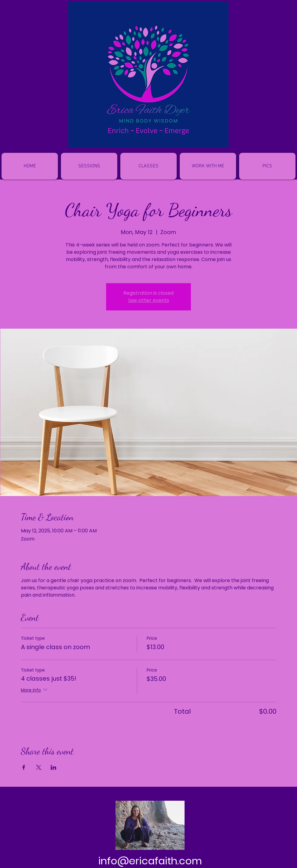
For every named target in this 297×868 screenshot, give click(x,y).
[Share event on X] (39, 767)
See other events (149, 300)
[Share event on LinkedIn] (53, 767)
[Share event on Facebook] (24, 767)
